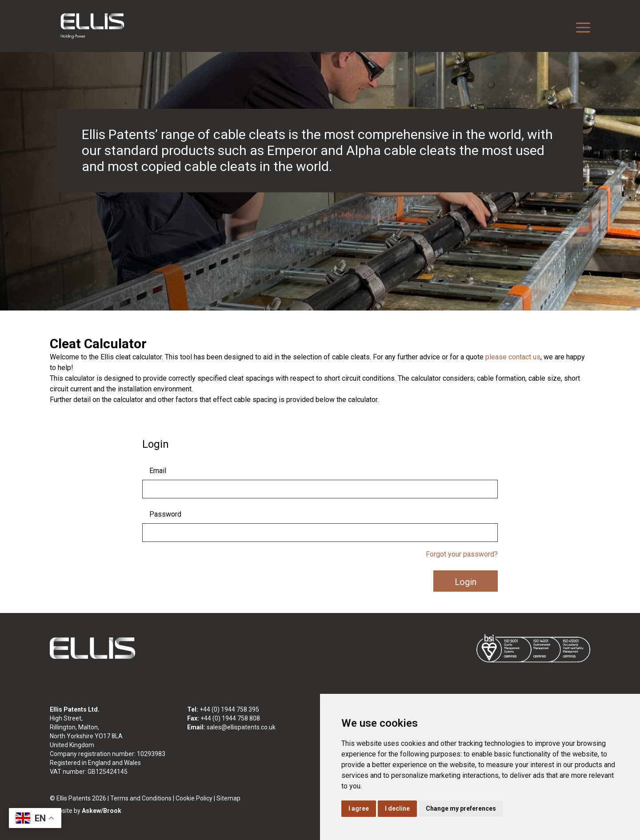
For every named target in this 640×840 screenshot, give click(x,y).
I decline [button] (397, 808)
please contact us (513, 357)
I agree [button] (359, 808)
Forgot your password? (462, 554)
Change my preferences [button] (461, 808)
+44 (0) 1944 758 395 (229, 709)
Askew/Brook (102, 811)
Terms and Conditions (141, 798)
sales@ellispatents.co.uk (241, 727)
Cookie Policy (194, 798)
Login (466, 582)
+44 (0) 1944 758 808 (230, 718)
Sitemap (228, 798)
